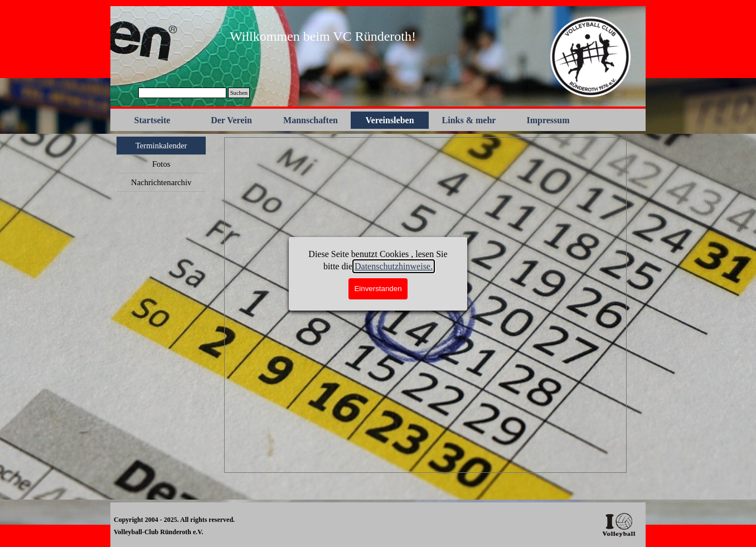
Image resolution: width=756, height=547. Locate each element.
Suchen (239, 93)
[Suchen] (182, 93)
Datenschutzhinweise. (394, 266)
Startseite (152, 120)
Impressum (548, 120)
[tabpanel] (323, 36)
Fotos (161, 164)
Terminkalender (161, 146)
